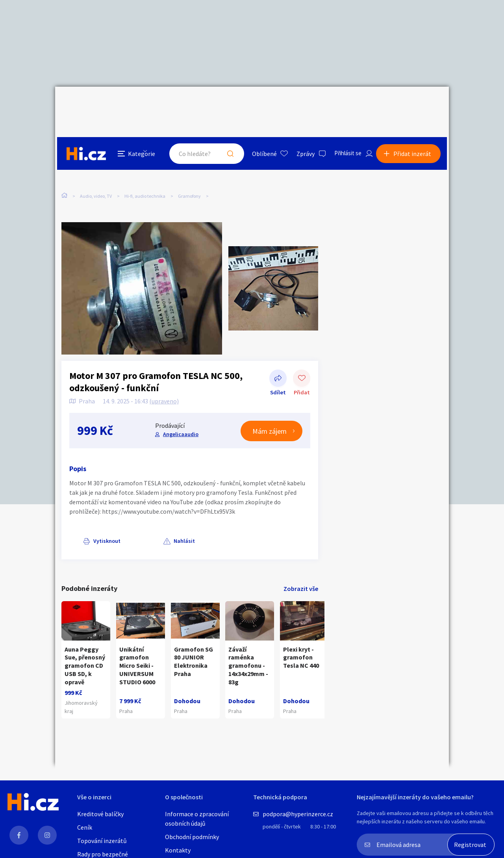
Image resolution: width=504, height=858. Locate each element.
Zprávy (299, 104)
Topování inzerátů (102, 841)
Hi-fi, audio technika (145, 161)
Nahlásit (141, 519)
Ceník (85, 827)
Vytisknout (93, 519)
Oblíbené (258, 104)
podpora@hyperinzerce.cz (298, 814)
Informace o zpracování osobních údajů (197, 819)
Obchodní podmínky (192, 837)
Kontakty (178, 850)
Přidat (302, 357)
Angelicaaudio (180, 412)
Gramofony (189, 161)
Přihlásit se (343, 104)
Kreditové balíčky (100, 814)
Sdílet (278, 357)
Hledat (224, 104)
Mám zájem (270, 409)
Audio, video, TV (96, 161)
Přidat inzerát (414, 104)
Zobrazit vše (301, 567)
